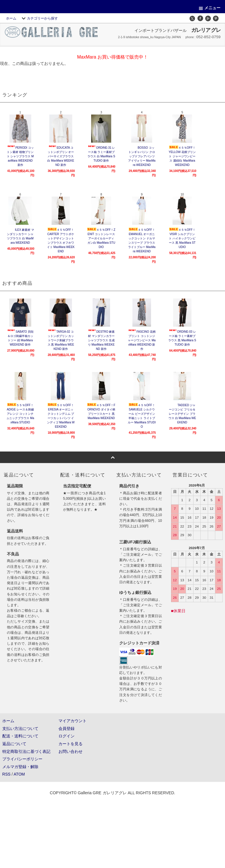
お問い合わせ (71, 751)
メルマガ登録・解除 (20, 767)
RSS (6, 774)
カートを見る (71, 744)
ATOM (19, 774)
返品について (14, 744)
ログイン (66, 736)
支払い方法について (20, 728)
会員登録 (66, 728)
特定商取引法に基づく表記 (26, 751)
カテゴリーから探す (39, 18)
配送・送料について (20, 736)
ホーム (11, 18)
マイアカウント (73, 721)
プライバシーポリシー (22, 759)
